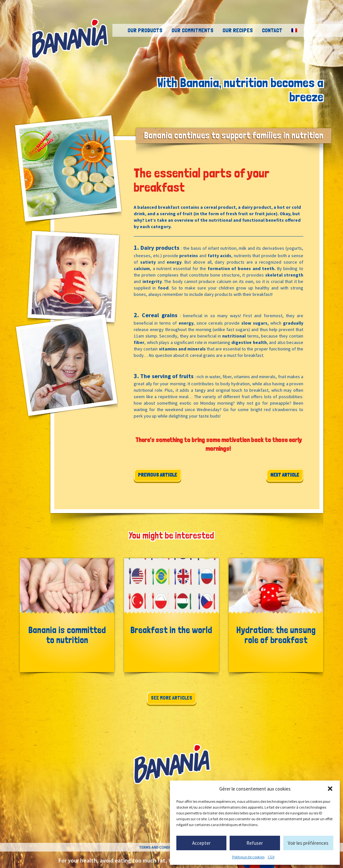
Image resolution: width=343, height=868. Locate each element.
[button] (330, 789)
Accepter (201, 843)
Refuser (255, 843)
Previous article (157, 475)
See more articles (171, 698)
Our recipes (238, 30)
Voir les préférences (308, 843)
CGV (271, 857)
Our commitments (192, 30)
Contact (272, 30)
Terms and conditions (160, 847)
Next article (285, 475)
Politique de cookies (248, 857)
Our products (145, 30)
